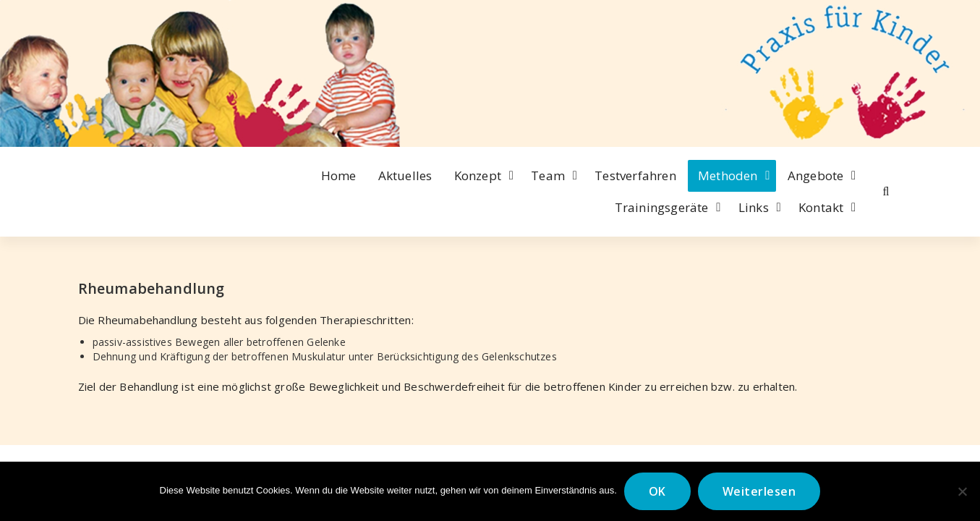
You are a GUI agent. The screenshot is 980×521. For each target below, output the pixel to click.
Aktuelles (405, 175)
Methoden (728, 175)
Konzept (478, 175)
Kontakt (821, 207)
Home (339, 175)
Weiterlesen (759, 491)
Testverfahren (635, 175)
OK (657, 491)
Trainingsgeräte (662, 207)
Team (548, 175)
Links (754, 207)
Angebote (816, 175)
